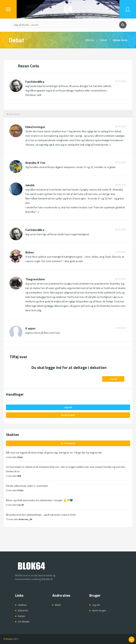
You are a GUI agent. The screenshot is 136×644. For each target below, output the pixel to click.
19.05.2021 (121, 81)
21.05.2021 (121, 252)
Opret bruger (68, 415)
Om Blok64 (24, 622)
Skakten (22, 605)
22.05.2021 (121, 279)
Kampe (22, 616)
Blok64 (9, 639)
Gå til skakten (68, 443)
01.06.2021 (121, 328)
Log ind (113, 379)
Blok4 (58, 605)
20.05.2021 (121, 126)
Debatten (23, 610)
